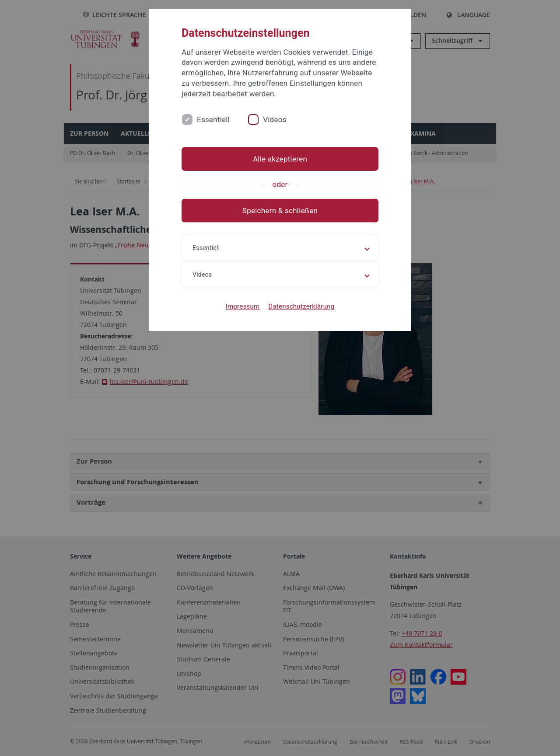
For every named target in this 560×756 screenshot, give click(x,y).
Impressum (243, 306)
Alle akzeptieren (280, 159)
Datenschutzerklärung (301, 306)
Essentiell (213, 120)
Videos (275, 120)
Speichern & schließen (280, 211)
